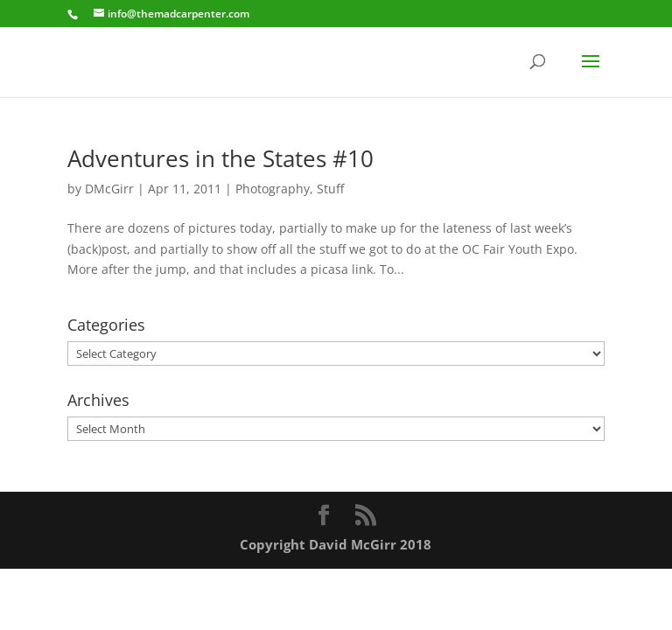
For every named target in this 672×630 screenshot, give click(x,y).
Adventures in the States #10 (220, 158)
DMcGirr (109, 189)
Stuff (330, 189)
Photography (273, 189)
